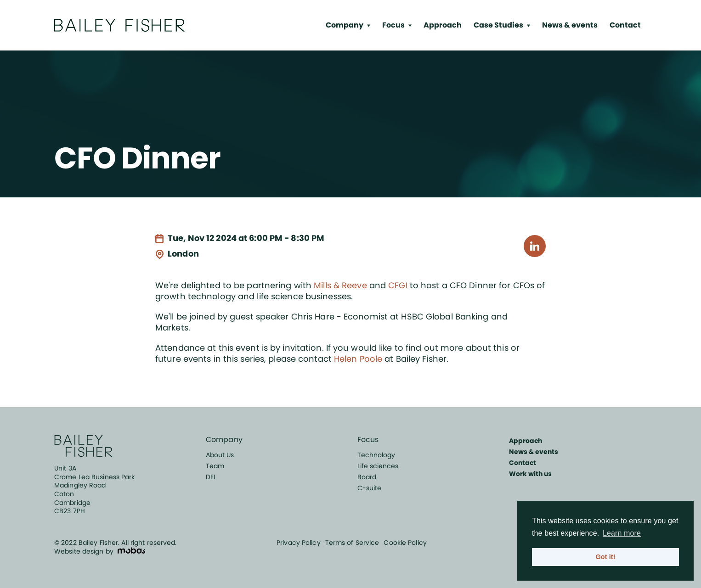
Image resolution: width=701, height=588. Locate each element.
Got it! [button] (605, 557)
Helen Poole (358, 359)
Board (367, 477)
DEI (210, 477)
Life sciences (378, 466)
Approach (443, 25)
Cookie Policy (405, 543)
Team (215, 466)
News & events (570, 25)
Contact (625, 25)
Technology (376, 455)
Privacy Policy (299, 543)
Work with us (530, 474)
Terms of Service (352, 543)
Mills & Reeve (340, 285)
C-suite (369, 488)
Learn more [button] (622, 533)
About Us (220, 455)
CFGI (398, 285)
